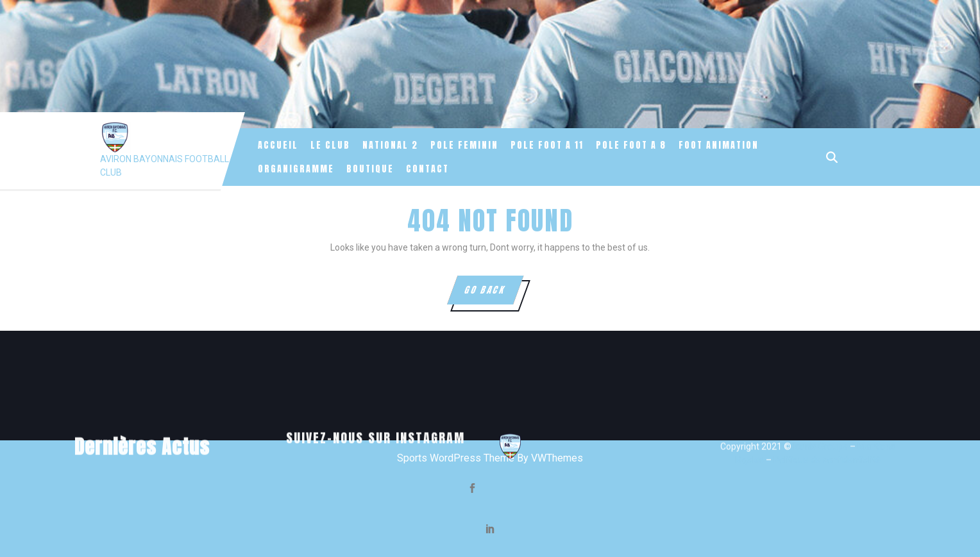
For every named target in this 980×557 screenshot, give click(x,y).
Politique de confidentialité (827, 549)
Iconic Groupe (820, 535)
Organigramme (296, 169)
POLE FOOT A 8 (631, 145)
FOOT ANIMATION (719, 145)
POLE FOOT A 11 (547, 145)
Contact (427, 169)
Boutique (370, 169)
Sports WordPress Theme (456, 458)
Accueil (278, 145)
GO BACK (493, 294)
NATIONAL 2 (390, 145)
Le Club (330, 145)
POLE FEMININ (464, 145)
